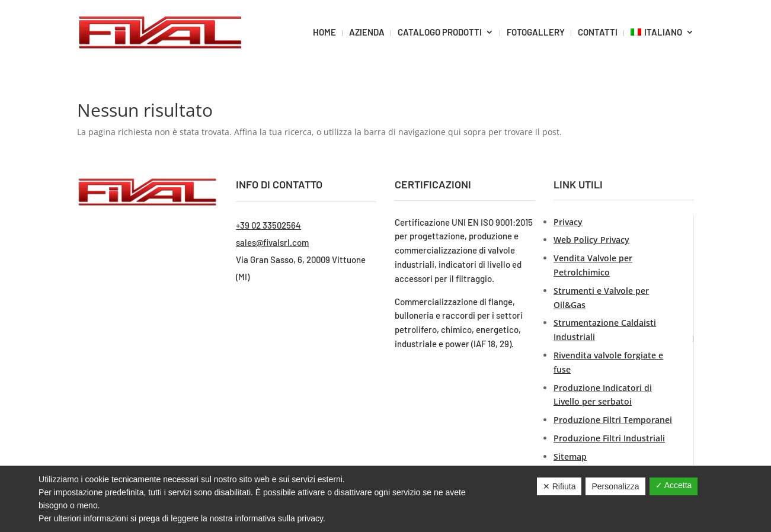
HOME (324, 32)
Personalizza (615, 486)
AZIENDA (367, 32)
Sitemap (570, 456)
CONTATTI (598, 32)
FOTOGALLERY (536, 32)
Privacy (568, 222)
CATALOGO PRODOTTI (440, 32)
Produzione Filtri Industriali (609, 438)
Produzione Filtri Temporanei (613, 420)
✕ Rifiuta (559, 486)
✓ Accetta (674, 485)
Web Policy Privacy (591, 240)
